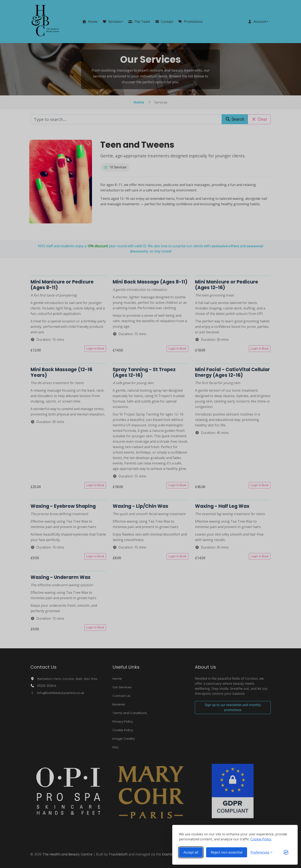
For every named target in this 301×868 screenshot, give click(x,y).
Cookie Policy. (261, 839)
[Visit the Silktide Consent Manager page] (286, 852)
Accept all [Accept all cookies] (191, 852)
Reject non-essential (227, 852)
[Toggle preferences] (261, 852)
